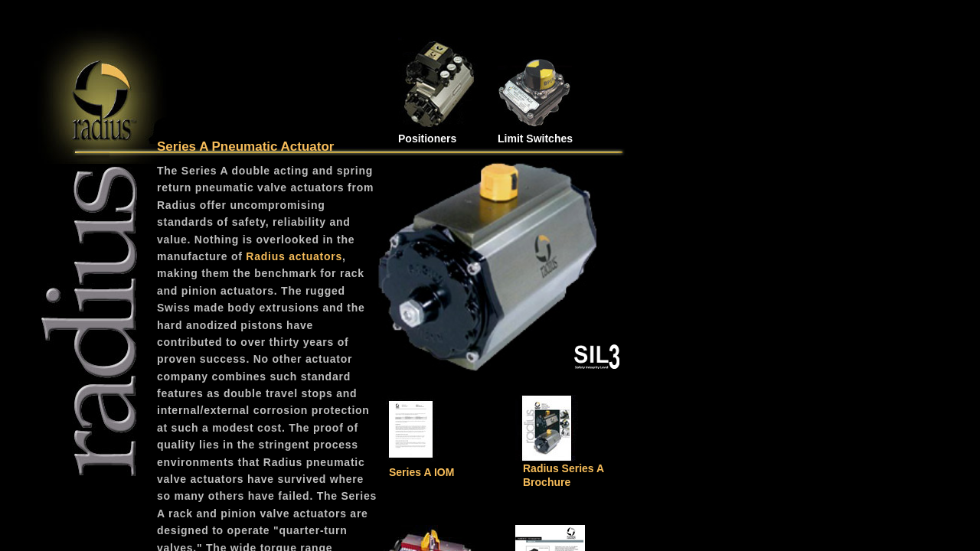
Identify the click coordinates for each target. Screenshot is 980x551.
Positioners (427, 139)
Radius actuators (294, 256)
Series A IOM (421, 472)
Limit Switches (535, 139)
